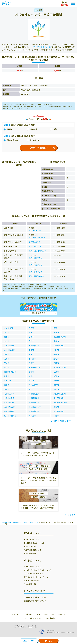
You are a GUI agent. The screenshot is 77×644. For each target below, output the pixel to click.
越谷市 (56, 359)
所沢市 (56, 376)
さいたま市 (8, 328)
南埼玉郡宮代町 (35, 367)
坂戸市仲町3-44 (35, 231)
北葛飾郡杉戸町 (60, 367)
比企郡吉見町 (9, 398)
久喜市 (56, 354)
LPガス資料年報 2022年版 (42, 47)
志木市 (7, 385)
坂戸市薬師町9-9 (35, 258)
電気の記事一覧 (30, 553)
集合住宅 (32, 129)
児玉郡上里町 (59, 346)
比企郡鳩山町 (9, 407)
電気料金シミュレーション (34, 543)
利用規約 (62, 614)
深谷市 (31, 341)
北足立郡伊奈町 (60, 337)
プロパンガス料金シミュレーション (38, 570)
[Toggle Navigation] (73, 3)
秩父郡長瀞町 (59, 411)
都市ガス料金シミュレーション (36, 577)
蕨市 (55, 328)
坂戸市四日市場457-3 (37, 251)
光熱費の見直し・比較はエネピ (11, 522)
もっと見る (69, 515)
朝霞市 (7, 389)
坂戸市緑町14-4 (35, 246)
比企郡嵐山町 (9, 402)
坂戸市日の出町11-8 (37, 238)
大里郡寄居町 (9, 350)
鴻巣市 (56, 332)
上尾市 (31, 332)
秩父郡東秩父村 (35, 407)
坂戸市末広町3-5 (35, 265)
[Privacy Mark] (43, 632)
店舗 (53, 129)
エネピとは (16, 614)
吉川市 (7, 367)
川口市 (7, 332)
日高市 (56, 372)
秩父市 (56, 407)
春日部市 (32, 359)
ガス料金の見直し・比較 (31, 522)
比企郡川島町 (34, 398)
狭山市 (7, 376)
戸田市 (31, 328)
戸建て (8, 129)
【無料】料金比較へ (42, 148)
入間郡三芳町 (9, 394)
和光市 (31, 389)
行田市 (56, 350)
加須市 (7, 354)
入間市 (31, 376)
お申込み (49, 641)
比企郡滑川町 (59, 398)
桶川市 (31, 337)
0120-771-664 (29, 641)
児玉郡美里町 (9, 346)
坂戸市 (31, 381)
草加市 (7, 363)
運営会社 (28, 614)
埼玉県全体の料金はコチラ (61, 421)
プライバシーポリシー (45, 614)
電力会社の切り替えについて (35, 601)
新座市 (56, 385)
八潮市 (56, 363)
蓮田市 (7, 359)
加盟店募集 (50, 618)
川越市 (56, 381)
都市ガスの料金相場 (32, 581)
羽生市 (31, 350)
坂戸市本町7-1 (34, 242)
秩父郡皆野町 (34, 411)
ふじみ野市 (33, 385)
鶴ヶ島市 (32, 416)
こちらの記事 (49, 286)
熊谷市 (56, 341)
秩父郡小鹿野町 (10, 416)
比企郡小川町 (34, 402)
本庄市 (7, 341)
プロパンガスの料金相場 (33, 574)
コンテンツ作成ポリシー (32, 618)
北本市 (7, 337)
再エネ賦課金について (32, 550)
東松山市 (57, 389)
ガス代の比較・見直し (32, 567)
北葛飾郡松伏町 (10, 372)
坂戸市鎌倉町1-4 (35, 272)
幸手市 (31, 354)
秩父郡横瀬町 (9, 411)
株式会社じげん (20, 626)
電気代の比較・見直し (32, 539)
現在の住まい (11, 140)
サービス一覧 (32, 626)
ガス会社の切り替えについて (35, 597)
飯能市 (31, 372)
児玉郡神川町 (34, 346)
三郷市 (31, 363)
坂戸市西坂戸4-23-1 (37, 276)
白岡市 (56, 416)
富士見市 (7, 381)
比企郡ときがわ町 (61, 402)
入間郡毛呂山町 (60, 394)
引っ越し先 (33, 140)
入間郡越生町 (34, 394)
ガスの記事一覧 (30, 584)
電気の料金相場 (30, 546)
